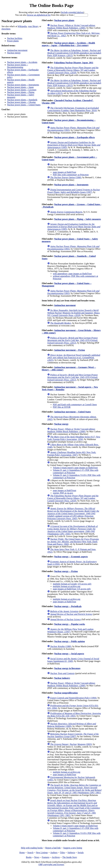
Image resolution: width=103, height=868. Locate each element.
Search (30, 853)
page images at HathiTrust (65, 172)
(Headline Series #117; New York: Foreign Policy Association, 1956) (74, 438)
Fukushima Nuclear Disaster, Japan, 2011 (74, 63)
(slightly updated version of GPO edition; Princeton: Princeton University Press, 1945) (73, 514)
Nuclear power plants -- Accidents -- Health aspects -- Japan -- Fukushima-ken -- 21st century (68, 44)
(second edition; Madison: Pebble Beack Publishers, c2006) (71, 27)
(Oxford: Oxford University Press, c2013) (73, 340)
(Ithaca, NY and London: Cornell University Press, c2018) (73, 70)
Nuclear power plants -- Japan (20, 87)
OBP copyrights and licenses (51, 864)
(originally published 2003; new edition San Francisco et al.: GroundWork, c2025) (74, 358)
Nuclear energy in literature (67, 668)
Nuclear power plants (64, 20)
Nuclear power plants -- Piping (21, 92)
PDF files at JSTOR (62, 407)
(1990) (66, 177)
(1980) (61, 646)
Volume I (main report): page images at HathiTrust (75, 468)
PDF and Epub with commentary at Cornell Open (75, 405)
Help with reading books (32, 848)
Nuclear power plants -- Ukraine (21, 102)
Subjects (71, 853)
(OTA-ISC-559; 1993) (74, 715)
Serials (81, 853)
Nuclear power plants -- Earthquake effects (74, 137)
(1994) (73, 698)
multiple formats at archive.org (67, 586)
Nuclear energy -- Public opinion (69, 641)
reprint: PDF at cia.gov (63, 493)
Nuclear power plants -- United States (24, 105)
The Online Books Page (51, 5)
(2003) (71, 744)
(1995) (74, 145)
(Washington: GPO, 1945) (72, 530)
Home (22, 853)
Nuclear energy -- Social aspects (69, 654)
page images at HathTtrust (65, 490)
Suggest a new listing (73, 848)
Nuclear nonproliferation (66, 693)
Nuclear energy (14, 53)
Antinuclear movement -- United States (72, 412)
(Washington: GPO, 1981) (74, 789)
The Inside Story (70, 857)
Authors (54, 853)
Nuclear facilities (15, 38)
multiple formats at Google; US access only (72, 584)
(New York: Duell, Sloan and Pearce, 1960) (73, 542)
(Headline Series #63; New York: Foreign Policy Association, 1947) (72, 454)
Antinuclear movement (17, 50)
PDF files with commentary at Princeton (71, 175)
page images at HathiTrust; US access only (72, 589)
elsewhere (6, 29)
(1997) (74, 191)
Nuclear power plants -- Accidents (22, 62)
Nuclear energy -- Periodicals (68, 606)
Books (29, 857)
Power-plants (13, 41)
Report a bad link (53, 848)
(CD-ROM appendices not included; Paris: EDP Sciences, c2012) (74, 53)
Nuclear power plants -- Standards (22, 100)
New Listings (42, 853)
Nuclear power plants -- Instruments (23, 85)
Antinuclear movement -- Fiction (69, 350)
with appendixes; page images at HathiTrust (72, 274)
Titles (62, 853)
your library (33, 26)
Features (46, 857)
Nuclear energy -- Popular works (70, 624)
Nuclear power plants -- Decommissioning (18, 66)
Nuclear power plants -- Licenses (22, 90)
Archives (56, 857)
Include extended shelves (72, 12)
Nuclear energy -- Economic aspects (71, 557)
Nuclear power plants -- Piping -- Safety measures (78, 219)
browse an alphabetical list (39, 15)
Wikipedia (22, 26)
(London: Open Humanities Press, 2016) (73, 109)
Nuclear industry (62, 678)
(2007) (73, 735)
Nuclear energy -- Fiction (66, 571)
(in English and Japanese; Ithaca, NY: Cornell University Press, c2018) (74, 313)
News (37, 857)
